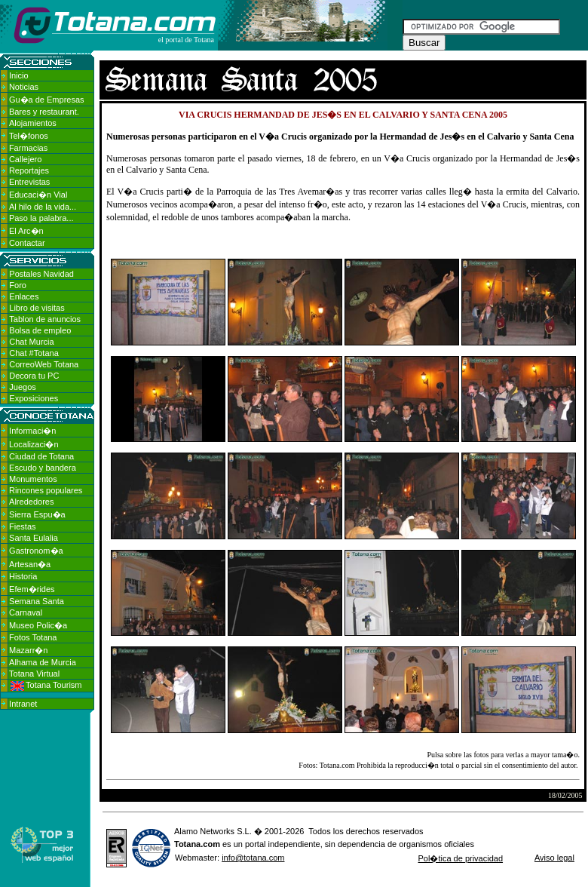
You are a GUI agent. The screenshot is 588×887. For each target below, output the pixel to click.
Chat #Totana (34, 353)
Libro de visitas (37, 308)
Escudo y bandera (43, 468)
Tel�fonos (29, 136)
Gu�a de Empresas (47, 100)
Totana (187, 844)
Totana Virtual (34, 674)
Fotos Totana (33, 637)
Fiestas (22, 526)
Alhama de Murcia (43, 662)
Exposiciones (34, 398)
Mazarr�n (28, 650)
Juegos (22, 387)
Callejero (25, 159)
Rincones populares (46, 490)
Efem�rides (32, 589)
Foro (18, 285)
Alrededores (31, 502)
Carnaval (26, 612)
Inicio (19, 75)
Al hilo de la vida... (43, 207)
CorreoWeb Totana (44, 364)
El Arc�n (26, 231)
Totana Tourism (46, 685)
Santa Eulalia (34, 538)
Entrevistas (29, 182)
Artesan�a (30, 564)
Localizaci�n (34, 444)
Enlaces (24, 296)
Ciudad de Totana (41, 456)
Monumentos (33, 479)
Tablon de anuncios (45, 319)
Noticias (24, 87)
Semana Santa (37, 601)
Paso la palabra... (41, 218)
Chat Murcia (31, 342)
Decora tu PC (34, 376)
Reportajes (29, 170)
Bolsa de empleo (40, 330)
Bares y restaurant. (44, 112)
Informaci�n (32, 431)
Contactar (27, 243)
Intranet (23, 704)
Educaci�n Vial (38, 195)
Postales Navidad (41, 274)
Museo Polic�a (38, 625)
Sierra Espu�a (37, 514)
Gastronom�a (36, 551)
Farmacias (28, 148)
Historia (23, 576)
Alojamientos (33, 123)
